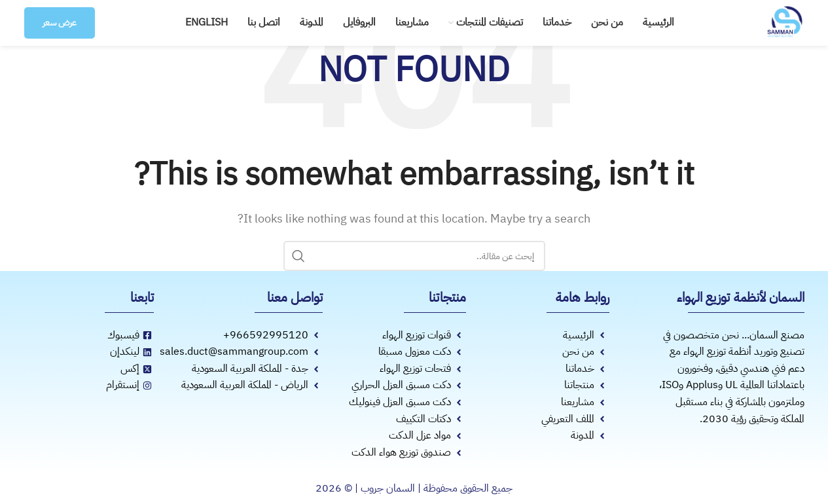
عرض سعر (60, 23)
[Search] (414, 256)
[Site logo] (785, 22)
